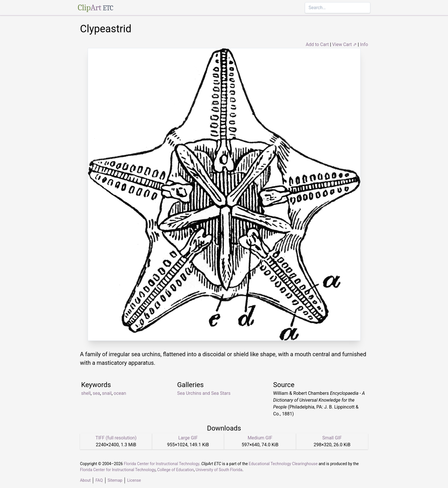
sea (96, 393)
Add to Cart (317, 44)
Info (364, 44)
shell (86, 393)
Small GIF (332, 438)
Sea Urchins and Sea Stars (204, 393)
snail (107, 393)
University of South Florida (219, 470)
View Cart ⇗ (345, 44)
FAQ (99, 480)
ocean (120, 393)
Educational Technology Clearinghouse (283, 464)
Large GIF (188, 438)
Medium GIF (260, 438)
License (134, 480)
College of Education (176, 470)
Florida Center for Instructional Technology (161, 464)
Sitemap (115, 480)
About (85, 480)
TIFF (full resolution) (116, 438)
